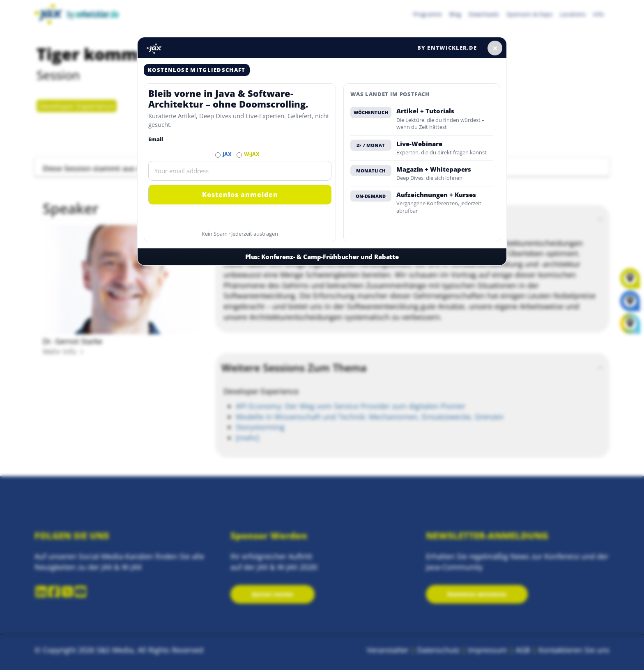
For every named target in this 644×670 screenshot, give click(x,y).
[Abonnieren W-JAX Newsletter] (239, 155)
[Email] (240, 171)
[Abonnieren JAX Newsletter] (218, 155)
